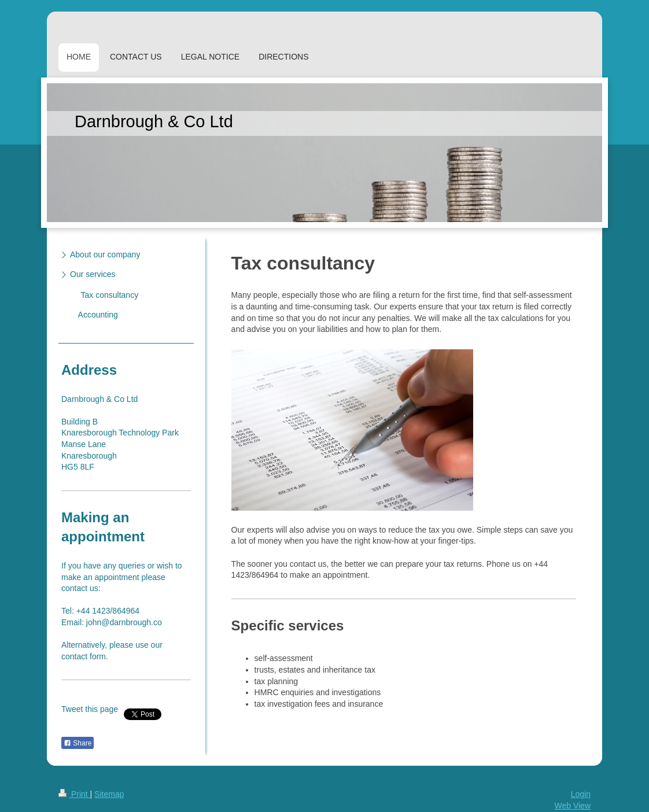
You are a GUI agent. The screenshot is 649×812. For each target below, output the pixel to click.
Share (78, 743)
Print (74, 794)
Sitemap (109, 794)
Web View (572, 806)
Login (581, 794)
